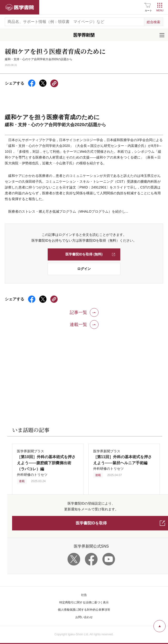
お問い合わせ (84, 617)
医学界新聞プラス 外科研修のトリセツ (46, 463)
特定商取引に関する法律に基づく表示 (84, 602)
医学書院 (20, 7)
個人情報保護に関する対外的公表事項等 (84, 610)
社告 (84, 595)
